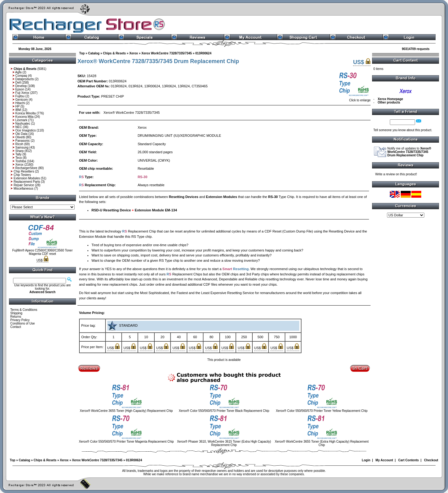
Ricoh (19, 144)
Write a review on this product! (396, 174)
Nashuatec (23, 124)
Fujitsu (20, 96)
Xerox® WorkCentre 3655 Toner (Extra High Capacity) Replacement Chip (322, 443)
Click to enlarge (354, 99)
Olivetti (20, 137)
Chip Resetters (24, 171)
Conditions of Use (23, 323)
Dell (18, 83)
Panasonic (23, 141)
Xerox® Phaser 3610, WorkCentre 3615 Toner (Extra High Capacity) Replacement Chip (224, 443)
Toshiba (21, 161)
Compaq (21, 76)
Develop (21, 86)
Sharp (19, 151)
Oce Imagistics (26, 130)
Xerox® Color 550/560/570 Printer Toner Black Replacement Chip (224, 411)
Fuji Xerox (22, 93)
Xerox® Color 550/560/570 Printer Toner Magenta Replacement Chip (126, 442)
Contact (16, 327)
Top (82, 53)
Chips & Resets (114, 53)
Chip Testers (22, 175)
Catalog (94, 53)
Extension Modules (27, 178)
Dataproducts (24, 79)
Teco (19, 158)
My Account (384, 460)
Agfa (19, 72)
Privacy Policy (20, 320)
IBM (18, 110)
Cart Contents (408, 460)
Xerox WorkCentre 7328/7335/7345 (166, 53)
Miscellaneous (23, 189)
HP (17, 106)
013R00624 (203, 53)
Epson (20, 89)
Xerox (19, 165)
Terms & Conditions (24, 310)
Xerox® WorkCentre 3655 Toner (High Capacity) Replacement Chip (126, 411)
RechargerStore (26, 168)
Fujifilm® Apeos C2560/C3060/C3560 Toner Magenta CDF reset (43, 252)
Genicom (21, 100)
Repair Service (24, 185)
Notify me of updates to (409, 152)
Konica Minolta (26, 113)
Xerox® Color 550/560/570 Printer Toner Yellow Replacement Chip (322, 411)
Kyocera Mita (24, 117)
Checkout (431, 460)
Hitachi (20, 103)
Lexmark (21, 120)
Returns (16, 317)
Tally (18, 154)
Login (366, 460)
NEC (19, 127)
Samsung (22, 147)
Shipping (16, 313)
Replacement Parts (27, 182)
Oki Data (21, 134)
